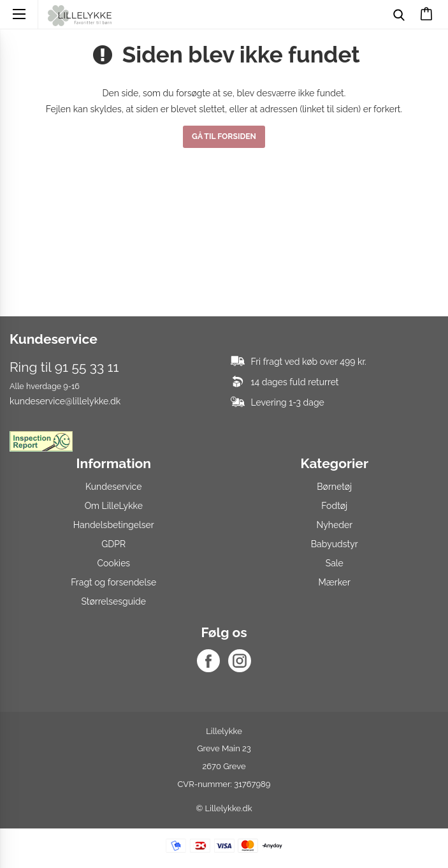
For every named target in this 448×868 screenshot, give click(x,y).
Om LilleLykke (114, 506)
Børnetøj (334, 487)
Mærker (335, 582)
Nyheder (334, 525)
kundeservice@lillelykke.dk (65, 401)
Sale (335, 563)
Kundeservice (113, 487)
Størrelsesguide (113, 601)
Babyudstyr (335, 544)
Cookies (113, 563)
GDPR (113, 544)
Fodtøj (334, 506)
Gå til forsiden (224, 136)
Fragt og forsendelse (113, 582)
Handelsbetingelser (114, 525)
